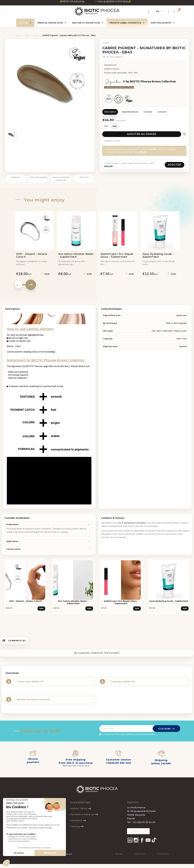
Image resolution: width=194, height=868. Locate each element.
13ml (106, 126)
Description (110, 112)
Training (75, 826)
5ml (115, 126)
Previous (18, 285)
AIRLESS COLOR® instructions (34, 699)
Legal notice (140, 854)
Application (12, 541)
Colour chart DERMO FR (30, 682)
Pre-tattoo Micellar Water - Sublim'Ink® (73, 602)
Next (31, 285)
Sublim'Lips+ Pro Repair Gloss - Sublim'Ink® (121, 602)
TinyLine (90, 1)
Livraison (162, 112)
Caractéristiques (130, 112)
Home (18, 35)
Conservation (13, 549)
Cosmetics (76, 820)
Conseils (148, 112)
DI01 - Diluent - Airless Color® (25, 601)
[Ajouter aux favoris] (185, 134)
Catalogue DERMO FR (123, 682)
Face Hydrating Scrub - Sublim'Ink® (169, 601)
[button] (138, 831)
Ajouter (175, 165)
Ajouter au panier (142, 134)
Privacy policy (163, 854)
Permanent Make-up (82, 814)
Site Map (119, 854)
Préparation (13, 524)
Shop (27, 35)
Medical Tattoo (79, 808)
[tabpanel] (25, 589)
